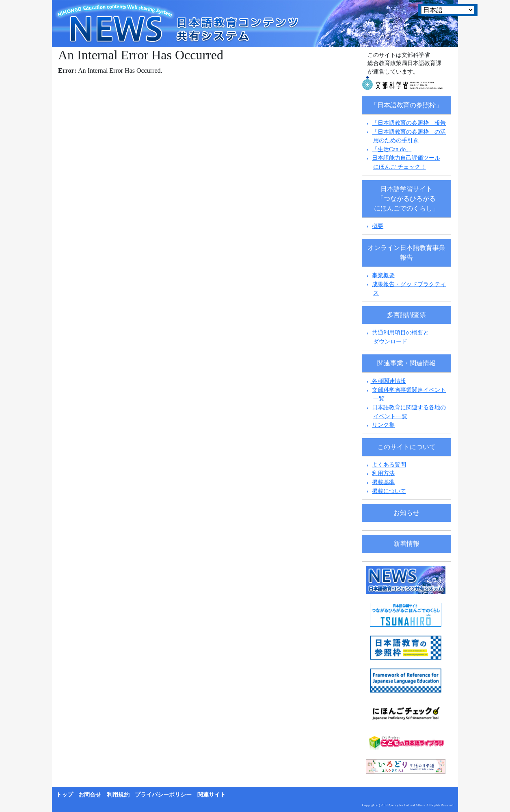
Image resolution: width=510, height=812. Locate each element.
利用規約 (118, 795)
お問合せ (90, 795)
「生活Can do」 (392, 149)
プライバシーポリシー (163, 795)
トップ (65, 795)
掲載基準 (383, 482)
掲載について (389, 491)
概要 (378, 226)
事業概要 (383, 275)
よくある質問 (389, 465)
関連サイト (212, 795)
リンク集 (383, 425)
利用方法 (383, 473)
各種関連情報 (386, 381)
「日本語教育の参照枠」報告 (409, 123)
